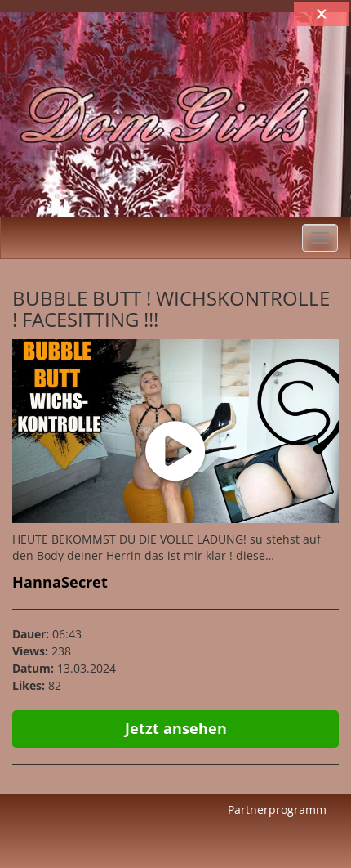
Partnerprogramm (277, 810)
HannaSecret (60, 582)
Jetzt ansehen (176, 728)
